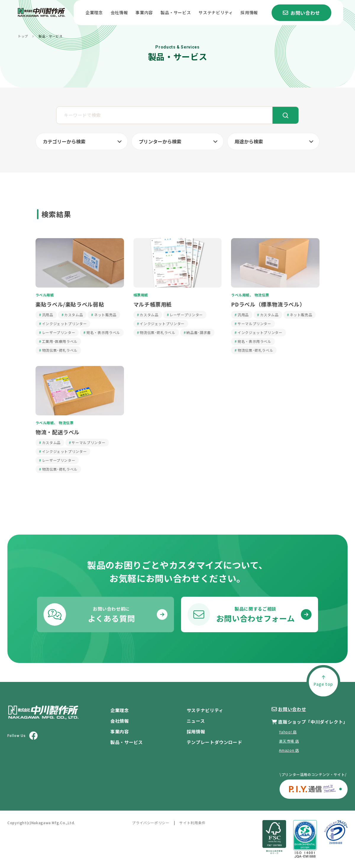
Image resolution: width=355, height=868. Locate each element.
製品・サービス (176, 12)
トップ (23, 36)
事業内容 (144, 12)
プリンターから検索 (160, 141)
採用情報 (249, 12)
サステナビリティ (216, 12)
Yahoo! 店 (288, 732)
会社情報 (119, 12)
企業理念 (94, 12)
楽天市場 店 (289, 741)
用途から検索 (249, 141)
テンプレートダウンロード (214, 742)
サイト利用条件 (192, 823)
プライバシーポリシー (151, 823)
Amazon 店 (289, 750)
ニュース (196, 721)
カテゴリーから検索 (64, 141)
